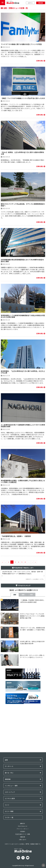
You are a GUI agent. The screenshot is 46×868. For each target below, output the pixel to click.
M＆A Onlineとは (23, 826)
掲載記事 (23, 837)
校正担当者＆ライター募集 (23, 834)
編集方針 (23, 823)
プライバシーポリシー (23, 829)
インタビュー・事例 (11, 786)
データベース (9, 766)
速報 (6, 760)
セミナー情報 (9, 811)
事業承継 (8, 779)
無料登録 (41, 3)
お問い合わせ (23, 840)
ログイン (30, 3)
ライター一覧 (9, 817)
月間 (31, 595)
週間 (23, 595)
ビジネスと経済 (10, 798)
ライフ (7, 805)
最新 (15, 595)
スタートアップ (10, 792)
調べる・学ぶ (9, 773)
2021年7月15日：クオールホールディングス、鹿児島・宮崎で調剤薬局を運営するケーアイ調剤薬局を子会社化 (22, 573)
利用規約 (23, 831)
